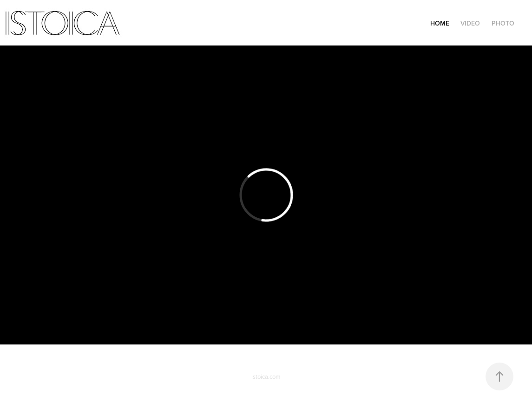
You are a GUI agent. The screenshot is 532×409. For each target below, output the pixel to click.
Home (440, 23)
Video (470, 23)
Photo (503, 23)
